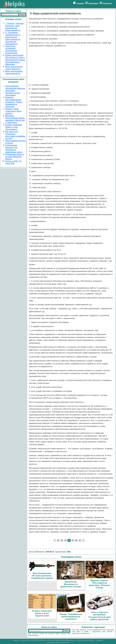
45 (58, 540)
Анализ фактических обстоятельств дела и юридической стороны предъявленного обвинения (15, 60)
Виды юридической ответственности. (14, 68)
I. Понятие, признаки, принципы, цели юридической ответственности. (15, 27)
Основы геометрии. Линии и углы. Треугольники (14, 127)
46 (62, 540)
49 (73, 540)
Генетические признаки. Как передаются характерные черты (14, 149)
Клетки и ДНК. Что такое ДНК (13, 162)
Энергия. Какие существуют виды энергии (13, 111)
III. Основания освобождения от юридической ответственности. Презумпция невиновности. (13, 38)
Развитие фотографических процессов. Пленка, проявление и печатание (14, 102)
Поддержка (99, 640)
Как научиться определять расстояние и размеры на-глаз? (15, 135)
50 (76, 540)
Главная (80, 3)
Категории (94, 3)
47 (65, 540)
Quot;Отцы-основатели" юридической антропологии (11, 50)
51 (80, 540)
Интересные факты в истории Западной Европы (14, 157)
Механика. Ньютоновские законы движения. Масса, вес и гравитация (15, 119)
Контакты (108, 3)
